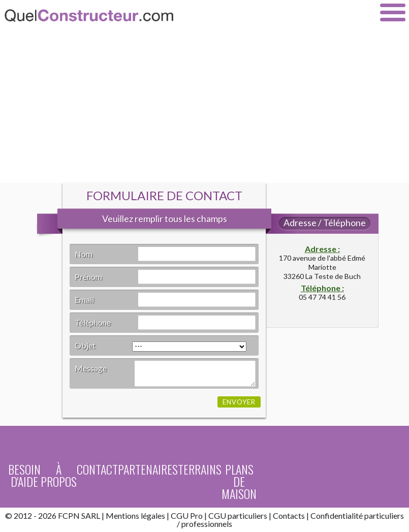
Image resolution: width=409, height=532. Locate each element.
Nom (84, 254)
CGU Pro (187, 515)
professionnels (207, 524)
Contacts (289, 515)
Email (84, 300)
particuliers (384, 515)
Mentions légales (135, 515)
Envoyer (239, 402)
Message (91, 368)
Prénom (88, 277)
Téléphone (93, 322)
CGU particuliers (238, 515)
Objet (85, 345)
